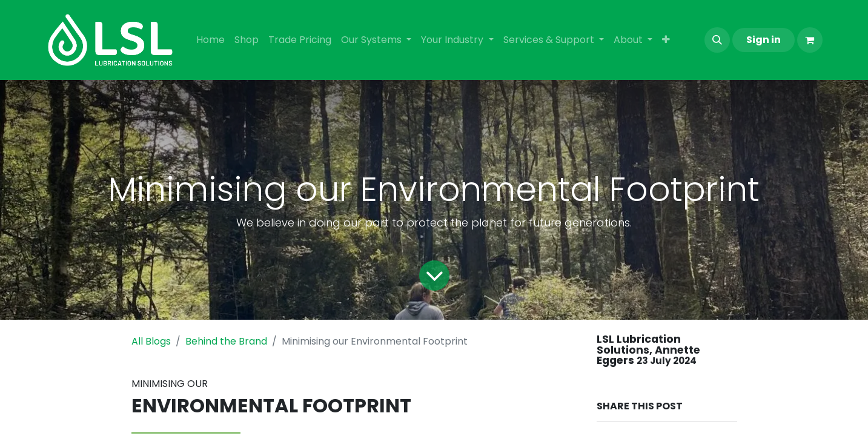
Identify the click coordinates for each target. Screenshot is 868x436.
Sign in (764, 40)
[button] (717, 40)
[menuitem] (210, 40)
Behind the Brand (226, 341)
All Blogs (151, 341)
